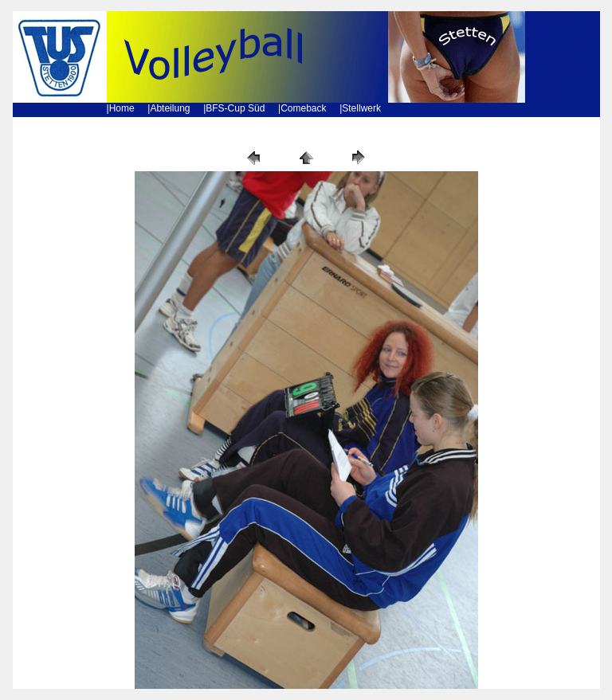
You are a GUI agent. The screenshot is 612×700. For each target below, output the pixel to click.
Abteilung (170, 108)
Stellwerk (361, 108)
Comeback (303, 108)
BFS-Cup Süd (235, 108)
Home (122, 108)
